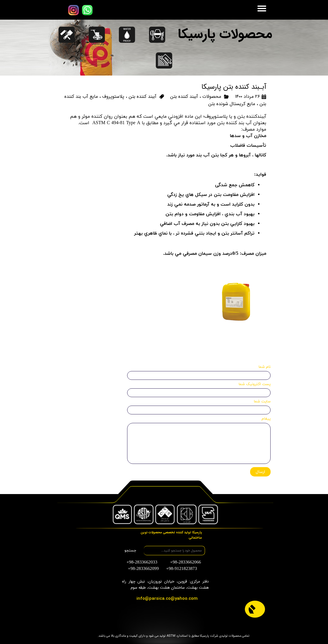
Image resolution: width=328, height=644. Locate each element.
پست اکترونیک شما (255, 384)
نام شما (265, 367)
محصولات (212, 96)
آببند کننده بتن (184, 96)
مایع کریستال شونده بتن (232, 104)
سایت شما (262, 402)
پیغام (266, 419)
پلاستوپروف (113, 96)
